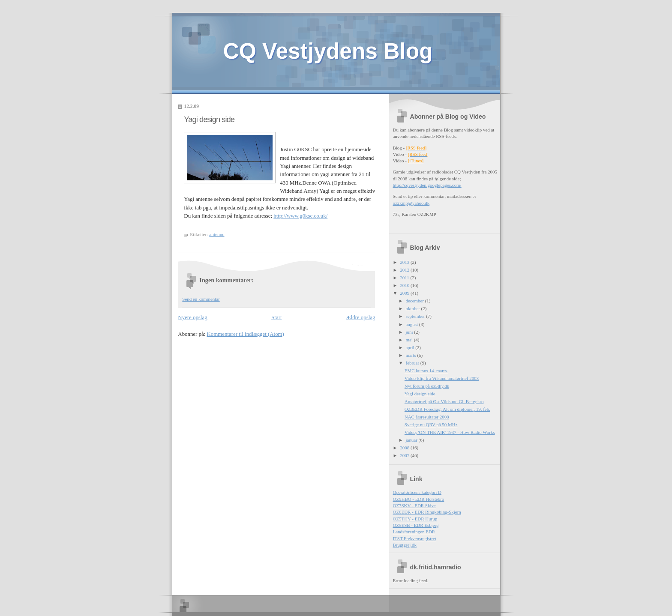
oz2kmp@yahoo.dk (411, 203)
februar (413, 363)
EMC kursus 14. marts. (426, 371)
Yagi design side (209, 119)
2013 (405, 262)
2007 (405, 455)
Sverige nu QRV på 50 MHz (431, 425)
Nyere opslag (192, 317)
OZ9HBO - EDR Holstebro (419, 499)
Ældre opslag (360, 317)
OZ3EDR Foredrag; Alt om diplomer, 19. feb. (447, 409)
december (415, 301)
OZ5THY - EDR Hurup (415, 519)
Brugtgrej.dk (405, 545)
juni (410, 332)
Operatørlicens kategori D (417, 492)
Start (276, 317)
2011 (405, 278)
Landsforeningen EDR (414, 532)
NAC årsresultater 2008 (427, 417)
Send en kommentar (201, 299)
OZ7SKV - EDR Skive (414, 505)
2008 (405, 448)
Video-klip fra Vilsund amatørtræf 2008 (442, 378)
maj (410, 340)
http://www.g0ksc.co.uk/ (300, 216)
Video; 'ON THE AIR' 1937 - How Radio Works (450, 432)
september (416, 316)
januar (412, 440)
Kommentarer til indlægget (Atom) (246, 334)
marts (412, 355)
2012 (405, 270)
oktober (414, 308)
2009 (405, 293)
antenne (217, 234)
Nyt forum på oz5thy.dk (427, 386)
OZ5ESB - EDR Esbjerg (416, 525)
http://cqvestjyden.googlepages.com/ (427, 185)
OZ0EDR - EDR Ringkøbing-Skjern (427, 512)
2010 (405, 285)
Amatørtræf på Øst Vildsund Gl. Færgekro (444, 401)
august (412, 324)
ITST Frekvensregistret (415, 538)
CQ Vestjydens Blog (328, 51)
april (411, 347)
